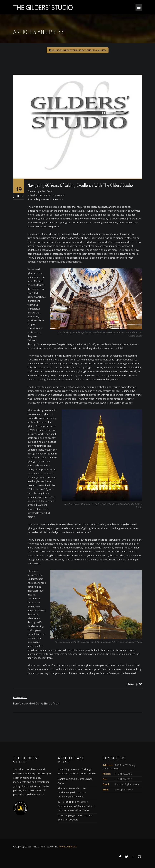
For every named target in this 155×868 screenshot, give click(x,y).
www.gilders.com (124, 790)
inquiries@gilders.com (127, 784)
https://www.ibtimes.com (50, 199)
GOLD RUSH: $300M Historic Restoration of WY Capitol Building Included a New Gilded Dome (76, 806)
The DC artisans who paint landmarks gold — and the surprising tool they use (72, 792)
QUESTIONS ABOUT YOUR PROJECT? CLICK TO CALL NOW (78, 50)
